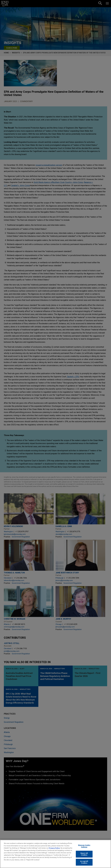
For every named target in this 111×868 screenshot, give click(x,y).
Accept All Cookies (84, 863)
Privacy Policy (54, 849)
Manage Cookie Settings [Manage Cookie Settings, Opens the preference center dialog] (84, 847)
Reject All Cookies (84, 855)
